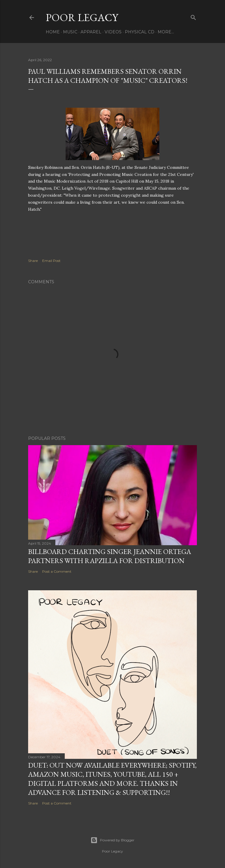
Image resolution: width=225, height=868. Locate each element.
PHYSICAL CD (140, 32)
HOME (53, 32)
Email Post (51, 261)
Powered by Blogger (112, 840)
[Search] (193, 16)
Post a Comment (57, 571)
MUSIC (70, 32)
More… (166, 32)
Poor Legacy (82, 17)
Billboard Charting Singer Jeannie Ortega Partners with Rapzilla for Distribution (110, 556)
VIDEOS (113, 32)
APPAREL (91, 32)
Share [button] (33, 261)
